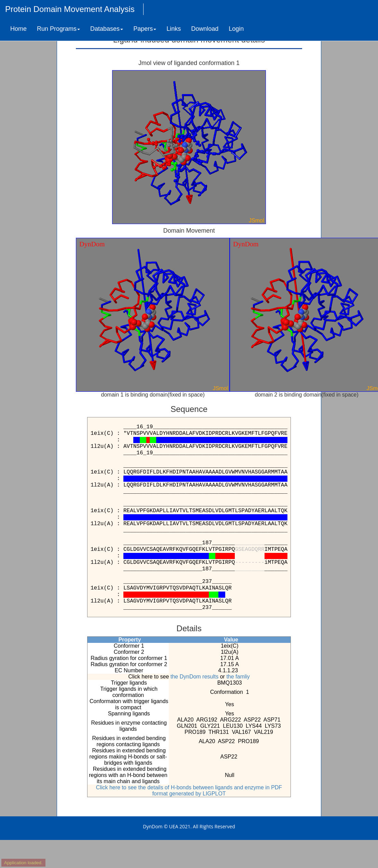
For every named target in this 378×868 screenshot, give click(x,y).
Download (205, 29)
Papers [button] (145, 29)
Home (18, 29)
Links (174, 29)
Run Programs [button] (58, 29)
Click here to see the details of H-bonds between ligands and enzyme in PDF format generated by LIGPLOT (189, 791)
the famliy (238, 677)
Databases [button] (107, 29)
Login (236, 29)
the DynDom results (195, 677)
